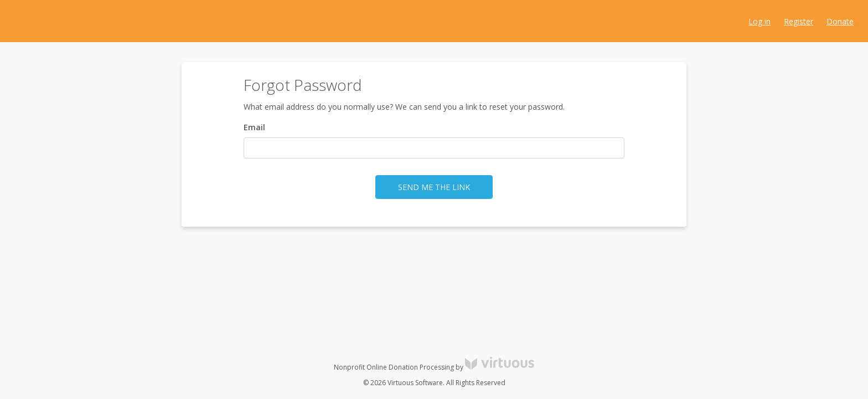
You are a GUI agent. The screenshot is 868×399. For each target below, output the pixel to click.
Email (254, 127)
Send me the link (434, 187)
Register (799, 21)
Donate (840, 21)
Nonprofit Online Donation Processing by (434, 367)
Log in (759, 21)
